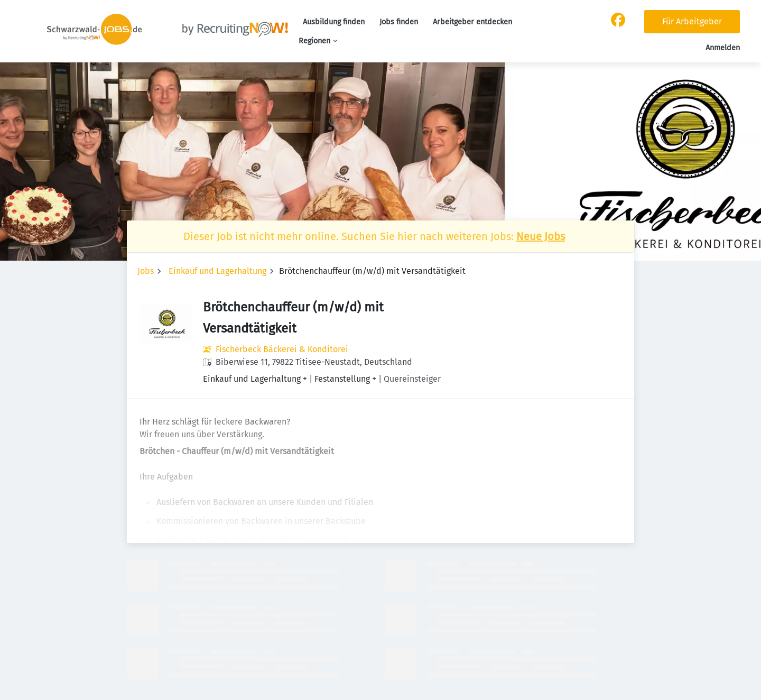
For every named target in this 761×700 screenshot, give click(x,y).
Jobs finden (399, 22)
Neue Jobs (541, 236)
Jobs (146, 271)
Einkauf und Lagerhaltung (217, 271)
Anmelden (723, 48)
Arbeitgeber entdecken (472, 22)
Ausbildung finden (334, 22)
